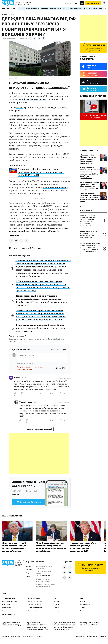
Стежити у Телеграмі (29, 502)
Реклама (29, 570)
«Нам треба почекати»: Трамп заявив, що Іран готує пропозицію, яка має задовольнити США (90, 186)
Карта (28, 576)
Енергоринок (6, 608)
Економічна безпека (35, 608)
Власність (84, 611)
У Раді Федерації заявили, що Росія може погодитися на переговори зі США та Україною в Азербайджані (90, 173)
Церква (57, 608)
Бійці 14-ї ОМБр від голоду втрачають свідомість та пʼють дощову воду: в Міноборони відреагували (88, 220)
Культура (57, 611)
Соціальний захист (35, 598)
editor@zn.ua (45, 587)
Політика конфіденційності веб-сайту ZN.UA (91, 637)
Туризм (83, 608)
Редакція (29, 573)
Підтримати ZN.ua (93, 3)
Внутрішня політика (9, 598)
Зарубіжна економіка (35, 601)
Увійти (76, 3)
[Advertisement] (39, 454)
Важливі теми (8, 8)
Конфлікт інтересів (34, 605)
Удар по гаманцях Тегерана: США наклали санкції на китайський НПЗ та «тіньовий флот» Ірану (90, 197)
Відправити (60, 368)
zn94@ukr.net (47, 581)
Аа (82, 3)
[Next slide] (105, 8)
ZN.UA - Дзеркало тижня (94, 115)
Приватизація (6, 611)
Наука (56, 598)
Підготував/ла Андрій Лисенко (25, 248)
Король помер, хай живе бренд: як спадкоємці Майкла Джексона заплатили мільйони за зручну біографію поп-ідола (90, 248)
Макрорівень (6, 605)
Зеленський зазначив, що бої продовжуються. (41, 328)
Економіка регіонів (8, 614)
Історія (83, 601)
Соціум (83, 598)
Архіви (28, 566)
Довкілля (57, 605)
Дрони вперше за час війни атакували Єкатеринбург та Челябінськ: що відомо (89, 234)
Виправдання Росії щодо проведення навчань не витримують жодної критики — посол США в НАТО (41, 172)
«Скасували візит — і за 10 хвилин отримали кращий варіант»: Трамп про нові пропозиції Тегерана (90, 159)
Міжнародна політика (9, 601)
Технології (58, 601)
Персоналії (32, 611)
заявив (20, 107)
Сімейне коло (85, 605)
